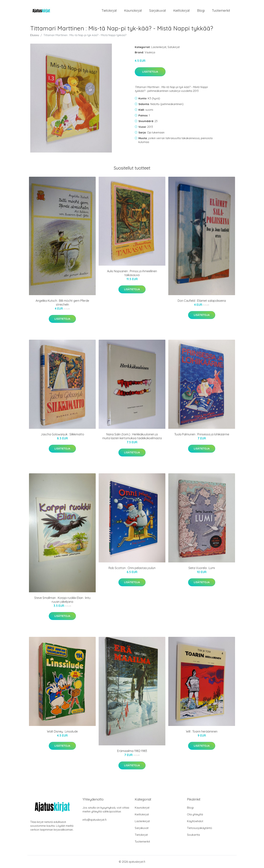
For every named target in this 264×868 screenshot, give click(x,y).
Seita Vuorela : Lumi (202, 568)
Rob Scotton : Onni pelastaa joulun (132, 568)
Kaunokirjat (133, 11)
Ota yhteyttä (195, 814)
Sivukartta (193, 835)
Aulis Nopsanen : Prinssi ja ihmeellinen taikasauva (132, 273)
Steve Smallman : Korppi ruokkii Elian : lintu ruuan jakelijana (62, 600)
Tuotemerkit (221, 11)
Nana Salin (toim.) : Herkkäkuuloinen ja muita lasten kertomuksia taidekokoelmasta (132, 436)
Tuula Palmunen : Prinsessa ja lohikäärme (202, 434)
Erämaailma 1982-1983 (132, 751)
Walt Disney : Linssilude (62, 731)
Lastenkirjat (159, 47)
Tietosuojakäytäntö (200, 828)
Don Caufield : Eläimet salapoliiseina (202, 301)
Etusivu (35, 35)
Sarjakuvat (158, 11)
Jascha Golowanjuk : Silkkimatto (62, 434)
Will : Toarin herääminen (202, 731)
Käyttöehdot (195, 821)
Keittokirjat (181, 11)
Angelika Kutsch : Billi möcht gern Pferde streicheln (62, 303)
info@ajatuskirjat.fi (95, 820)
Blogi (201, 11)
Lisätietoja (150, 72)
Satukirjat (174, 47)
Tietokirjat (109, 11)
